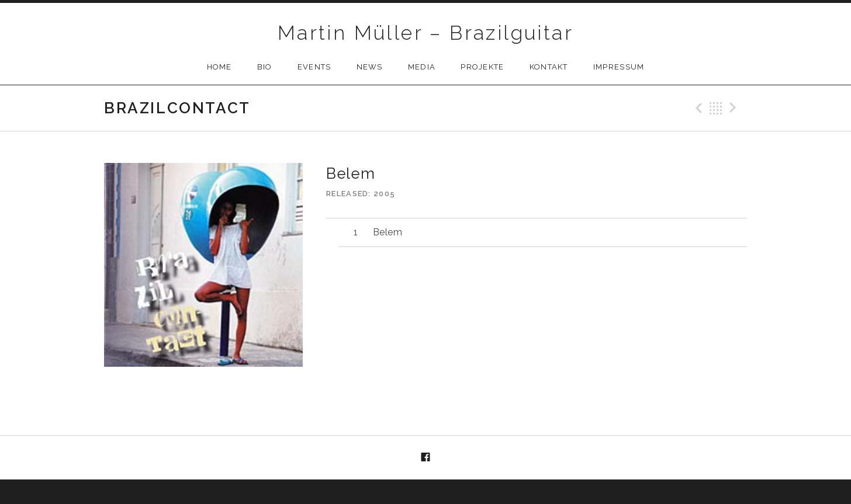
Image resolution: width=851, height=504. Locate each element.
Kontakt (549, 67)
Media (422, 67)
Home (219, 67)
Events (314, 67)
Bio (265, 67)
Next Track (735, 108)
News (370, 67)
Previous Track (697, 108)
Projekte (482, 67)
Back (716, 108)
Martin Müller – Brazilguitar (425, 33)
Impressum (619, 67)
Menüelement (425, 458)
